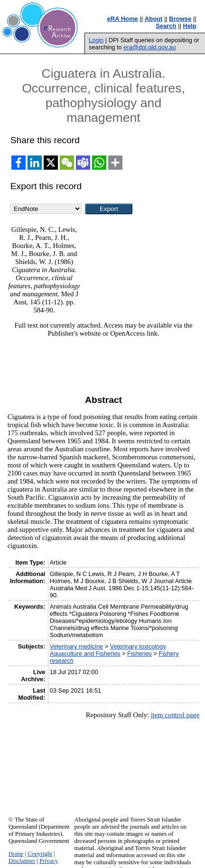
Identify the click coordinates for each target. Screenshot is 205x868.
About (154, 19)
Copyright (40, 854)
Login (96, 40)
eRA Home (123, 19)
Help (190, 26)
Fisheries (140, 653)
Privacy (49, 861)
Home (16, 854)
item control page (175, 715)
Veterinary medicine (76, 646)
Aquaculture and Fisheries (85, 653)
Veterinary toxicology (138, 646)
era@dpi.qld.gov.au (149, 47)
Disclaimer (22, 861)
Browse (180, 19)
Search (166, 26)
